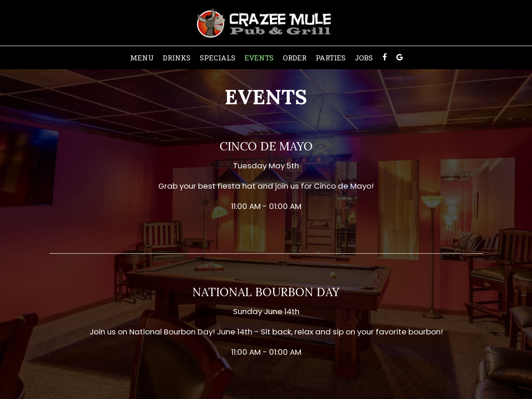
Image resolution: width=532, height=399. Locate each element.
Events (259, 58)
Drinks (177, 58)
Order (295, 58)
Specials (218, 58)
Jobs (364, 58)
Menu (142, 58)
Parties (331, 58)
